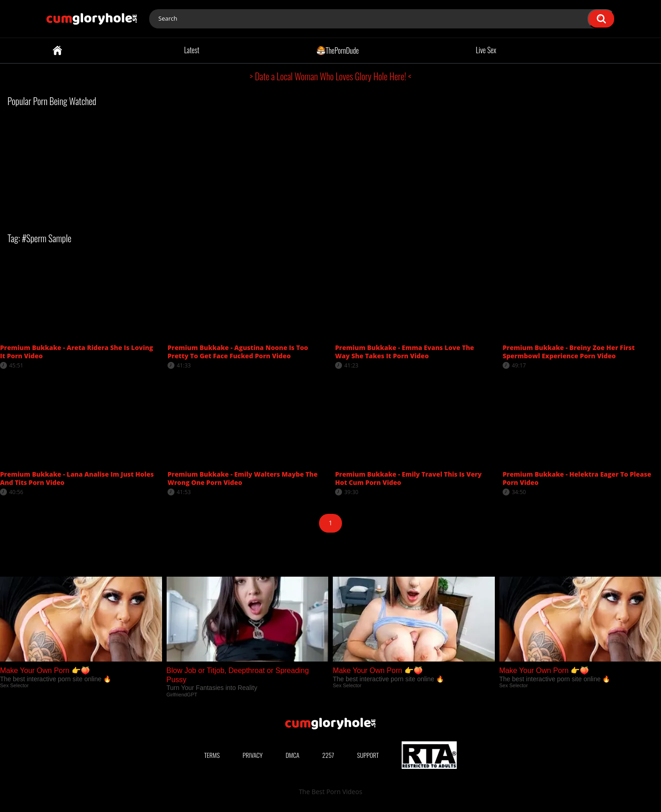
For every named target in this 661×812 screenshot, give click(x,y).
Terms (212, 755)
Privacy (253, 755)
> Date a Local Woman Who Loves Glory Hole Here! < (330, 76)
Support (368, 755)
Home (57, 50)
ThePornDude (338, 50)
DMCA (292, 755)
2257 (328, 755)
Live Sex (486, 50)
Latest (192, 50)
